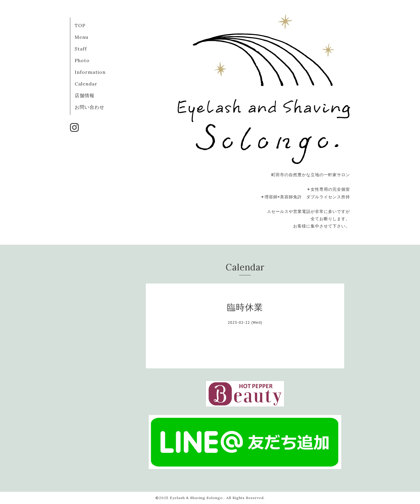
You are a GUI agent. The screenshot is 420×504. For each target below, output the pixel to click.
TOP (80, 25)
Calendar (86, 84)
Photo (82, 60)
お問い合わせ (90, 107)
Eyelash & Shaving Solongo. (197, 498)
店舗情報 (85, 95)
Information (90, 72)
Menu (82, 37)
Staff (81, 49)
